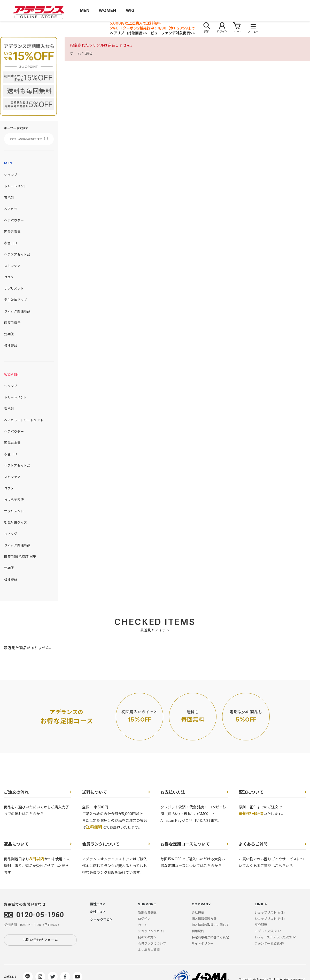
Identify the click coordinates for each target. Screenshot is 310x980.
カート (143, 925)
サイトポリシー (203, 943)
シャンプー (12, 175)
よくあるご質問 (253, 844)
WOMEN (11, 374)
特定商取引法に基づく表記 (210, 937)
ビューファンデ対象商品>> (173, 33)
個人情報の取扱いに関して (210, 925)
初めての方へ (147, 937)
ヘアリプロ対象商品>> (128, 33)
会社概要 (198, 912)
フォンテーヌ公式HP (269, 943)
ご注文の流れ (16, 792)
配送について (251, 792)
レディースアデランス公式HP (275, 937)
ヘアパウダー (14, 220)
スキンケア (12, 266)
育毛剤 (9, 198)
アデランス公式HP (268, 931)
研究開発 (261, 925)
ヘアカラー (12, 209)
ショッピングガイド (152, 931)
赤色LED (11, 243)
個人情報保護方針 (204, 919)
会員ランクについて (101, 844)
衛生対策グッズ (16, 300)
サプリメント (14, 289)
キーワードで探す (16, 128)
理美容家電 (12, 232)
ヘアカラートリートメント (24, 420)
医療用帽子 (12, 323)
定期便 (9, 334)
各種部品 (11, 345)
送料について (95, 792)
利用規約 (198, 931)
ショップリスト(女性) (270, 912)
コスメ (9, 277)
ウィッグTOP (101, 920)
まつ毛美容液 (14, 500)
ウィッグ (11, 534)
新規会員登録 (147, 912)
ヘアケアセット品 (17, 254)
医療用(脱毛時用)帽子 (20, 557)
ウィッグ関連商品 (17, 311)
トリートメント (16, 186)
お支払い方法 (173, 792)
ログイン (144, 919)
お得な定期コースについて (185, 844)
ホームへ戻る (81, 53)
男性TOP (97, 904)
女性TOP (97, 912)
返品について (16, 844)
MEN (8, 163)
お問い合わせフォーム (40, 940)
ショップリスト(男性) (270, 919)
